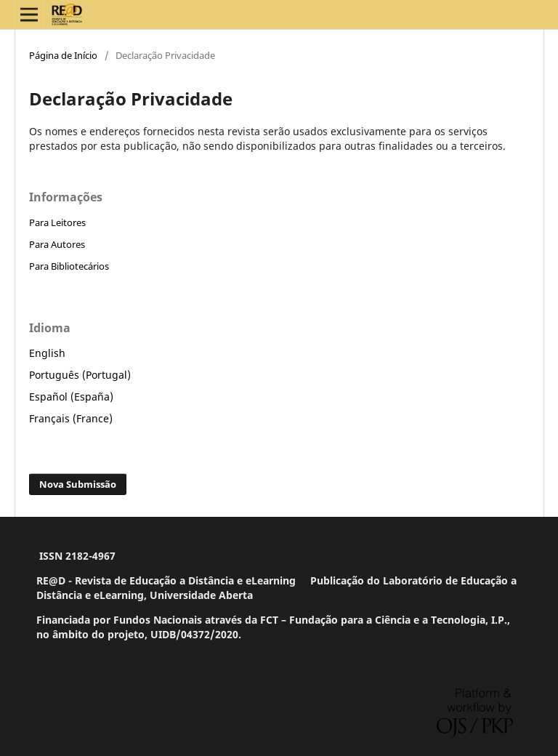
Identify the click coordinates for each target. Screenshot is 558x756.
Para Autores (57, 244)
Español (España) (71, 397)
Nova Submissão (78, 484)
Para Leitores (57, 222)
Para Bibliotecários (69, 266)
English (47, 353)
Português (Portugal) (80, 375)
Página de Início (63, 55)
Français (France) (71, 418)
